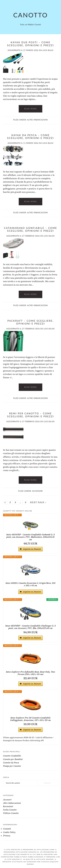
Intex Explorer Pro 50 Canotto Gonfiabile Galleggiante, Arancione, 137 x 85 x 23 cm (31, 719)
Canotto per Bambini (13, 759)
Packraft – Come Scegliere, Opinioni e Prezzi (31, 322)
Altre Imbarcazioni (37, 120)
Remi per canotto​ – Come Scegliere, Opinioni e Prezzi (30, 415)
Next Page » (38, 502)
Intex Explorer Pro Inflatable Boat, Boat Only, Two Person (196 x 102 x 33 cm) (31, 673)
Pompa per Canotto (12, 766)
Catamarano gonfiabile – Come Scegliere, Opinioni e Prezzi (31, 229)
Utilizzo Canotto (11, 813)
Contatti (7, 829)
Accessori (37, 491)
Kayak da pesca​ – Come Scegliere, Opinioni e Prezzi (30, 137)
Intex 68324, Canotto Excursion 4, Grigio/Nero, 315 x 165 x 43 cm (31, 584)
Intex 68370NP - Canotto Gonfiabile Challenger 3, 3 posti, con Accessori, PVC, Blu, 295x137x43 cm (31, 627)
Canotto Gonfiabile (12, 756)
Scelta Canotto (10, 810)
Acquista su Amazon (32, 549)
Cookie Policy (9, 832)
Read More (31, 109)
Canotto (31, 15)
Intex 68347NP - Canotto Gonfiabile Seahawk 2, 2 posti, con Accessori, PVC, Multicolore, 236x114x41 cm (30, 537)
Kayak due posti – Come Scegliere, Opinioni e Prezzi (30, 44)
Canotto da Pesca (11, 763)
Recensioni (8, 806)
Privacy (7, 836)
